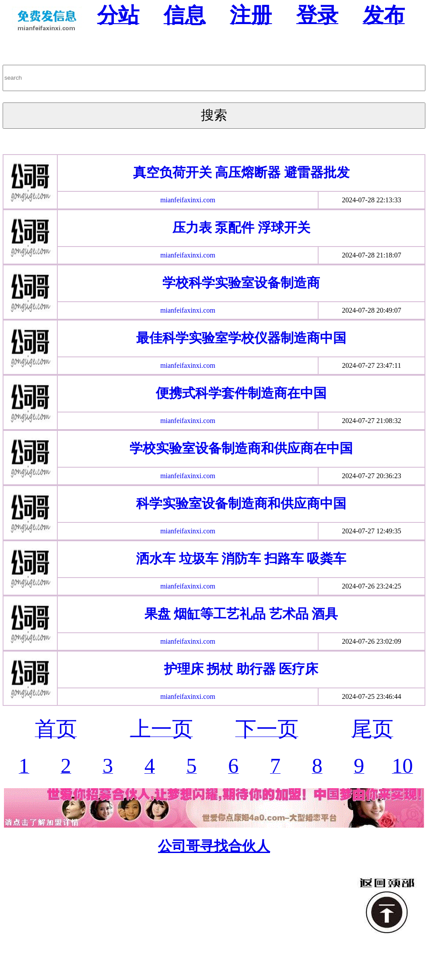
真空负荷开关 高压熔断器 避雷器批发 (241, 172)
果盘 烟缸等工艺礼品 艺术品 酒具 (241, 614)
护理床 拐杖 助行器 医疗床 (241, 669)
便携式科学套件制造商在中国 (241, 393)
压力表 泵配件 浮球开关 (241, 227)
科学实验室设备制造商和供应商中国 (241, 503)
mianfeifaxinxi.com (188, 200)
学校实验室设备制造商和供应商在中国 (241, 448)
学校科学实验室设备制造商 (241, 283)
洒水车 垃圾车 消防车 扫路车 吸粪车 (241, 559)
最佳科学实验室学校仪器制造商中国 (241, 338)
